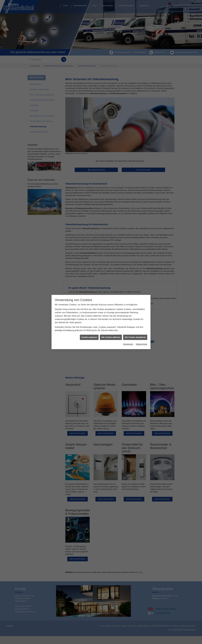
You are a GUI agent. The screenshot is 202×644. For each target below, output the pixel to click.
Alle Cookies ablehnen (111, 337)
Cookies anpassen (89, 337)
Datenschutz (142, 344)
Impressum (128, 344)
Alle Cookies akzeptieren (135, 337)
